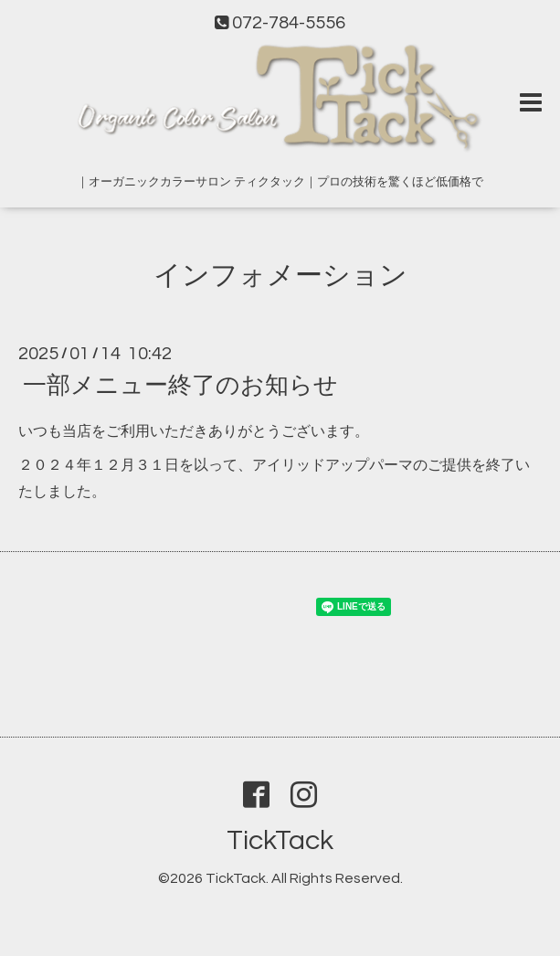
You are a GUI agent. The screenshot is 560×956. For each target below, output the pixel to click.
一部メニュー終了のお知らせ (180, 386)
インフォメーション (280, 276)
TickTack (280, 840)
